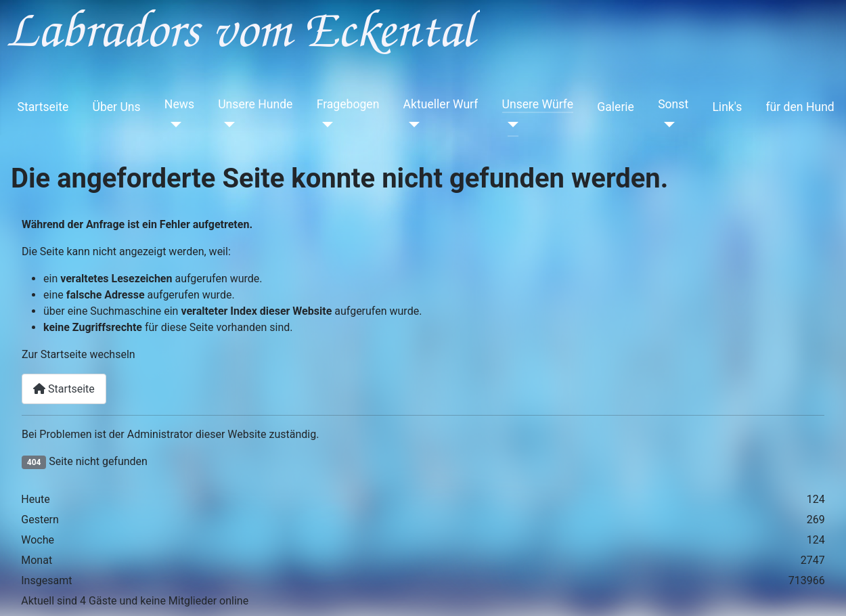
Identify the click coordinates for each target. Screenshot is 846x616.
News (179, 104)
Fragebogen (348, 104)
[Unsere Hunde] (226, 125)
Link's (727, 107)
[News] (173, 125)
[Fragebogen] (325, 125)
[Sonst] (666, 125)
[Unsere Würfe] (511, 125)
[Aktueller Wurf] (412, 125)
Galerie (616, 107)
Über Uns (116, 107)
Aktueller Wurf (441, 104)
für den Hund (800, 107)
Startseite (43, 107)
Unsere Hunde (255, 104)
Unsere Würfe (538, 104)
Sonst (673, 104)
